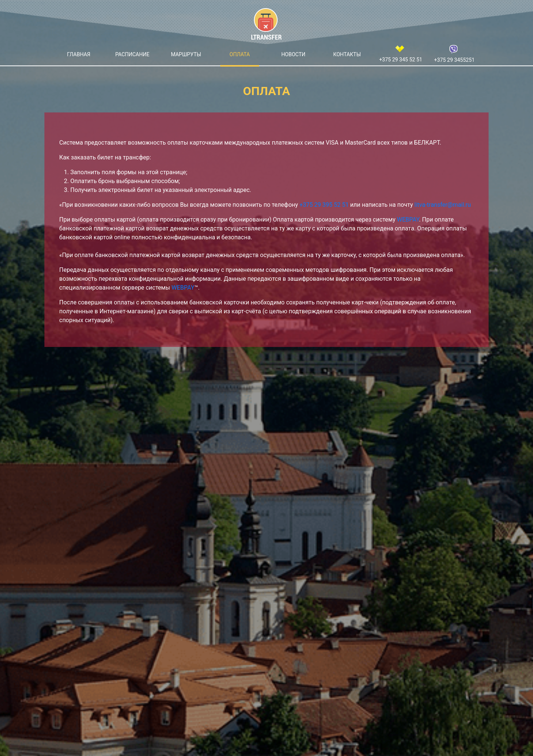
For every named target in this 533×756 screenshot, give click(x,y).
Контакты (347, 54)
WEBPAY (408, 220)
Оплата (240, 54)
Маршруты (186, 54)
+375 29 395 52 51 (324, 205)
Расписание (132, 54)
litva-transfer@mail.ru (443, 205)
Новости (293, 54)
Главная (79, 54)
